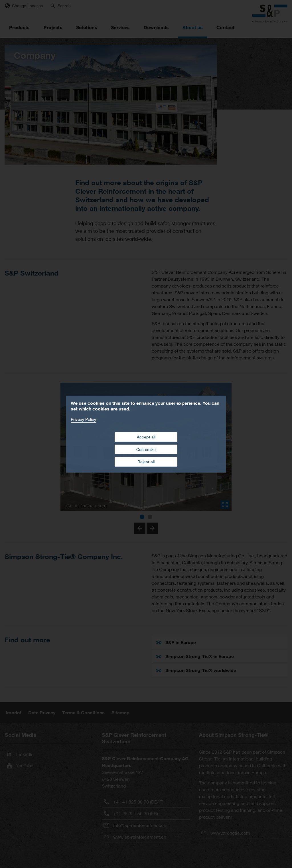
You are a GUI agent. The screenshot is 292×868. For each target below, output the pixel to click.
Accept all (146, 437)
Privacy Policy (83, 419)
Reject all (146, 462)
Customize (146, 449)
